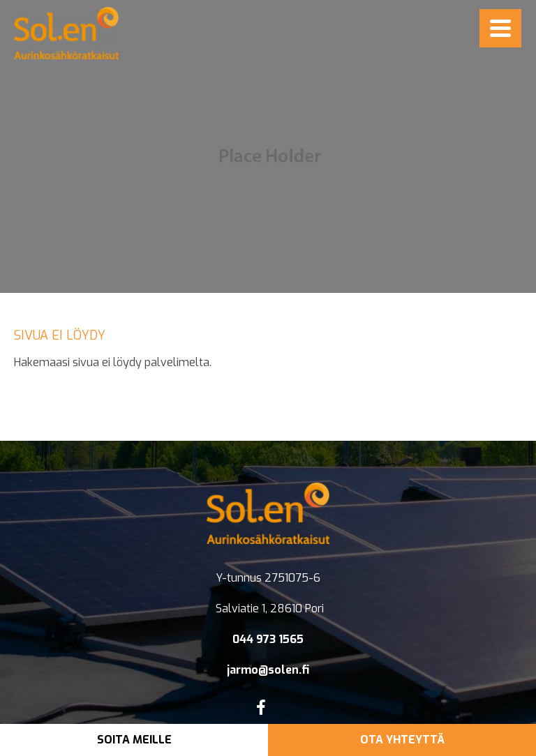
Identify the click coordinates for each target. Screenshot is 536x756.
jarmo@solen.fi (268, 670)
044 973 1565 (268, 639)
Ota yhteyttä (402, 740)
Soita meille (134, 740)
